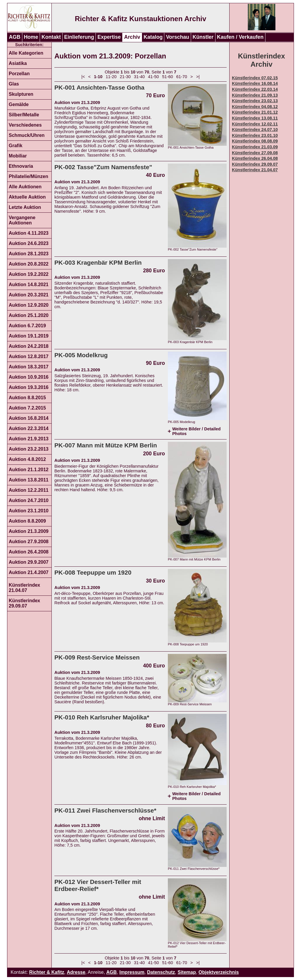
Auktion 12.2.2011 (29, 490)
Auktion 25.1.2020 (29, 315)
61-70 (182, 77)
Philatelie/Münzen (29, 176)
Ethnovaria (21, 166)
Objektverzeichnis (219, 972)
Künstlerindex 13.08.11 (255, 118)
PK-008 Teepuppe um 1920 (93, 572)
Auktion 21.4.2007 (29, 572)
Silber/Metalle (24, 115)
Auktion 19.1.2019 (29, 336)
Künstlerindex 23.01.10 (255, 135)
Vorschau (178, 37)
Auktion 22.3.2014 (29, 428)
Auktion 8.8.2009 (27, 521)
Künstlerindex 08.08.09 (255, 141)
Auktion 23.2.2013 (29, 449)
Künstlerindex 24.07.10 (255, 130)
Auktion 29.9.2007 (29, 562)
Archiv (132, 37)
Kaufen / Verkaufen (240, 37)
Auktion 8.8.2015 (27, 398)
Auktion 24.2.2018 (29, 346)
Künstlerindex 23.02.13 (255, 101)
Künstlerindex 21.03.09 (255, 147)
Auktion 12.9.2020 (29, 305)
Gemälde (19, 104)
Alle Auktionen (25, 187)
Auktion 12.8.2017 (29, 356)
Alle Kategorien (26, 53)
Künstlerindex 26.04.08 (255, 158)
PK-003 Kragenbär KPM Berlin (98, 262)
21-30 (125, 77)
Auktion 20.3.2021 (29, 295)
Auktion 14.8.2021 (29, 285)
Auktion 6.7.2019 (27, 326)
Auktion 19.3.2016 (29, 387)
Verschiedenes (25, 125)
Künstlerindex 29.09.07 (25, 603)
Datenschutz (161, 972)
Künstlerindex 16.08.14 (255, 83)
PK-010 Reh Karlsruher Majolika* (102, 717)
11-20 (111, 77)
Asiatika (18, 63)
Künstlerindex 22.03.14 (255, 89)
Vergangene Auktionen (22, 220)
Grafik (16, 146)
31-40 (139, 77)
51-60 (168, 77)
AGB (15, 37)
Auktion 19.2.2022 (29, 274)
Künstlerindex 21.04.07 (25, 588)
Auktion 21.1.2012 (29, 470)
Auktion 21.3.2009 (29, 531)
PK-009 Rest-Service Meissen (97, 657)
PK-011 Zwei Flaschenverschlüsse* (105, 810)
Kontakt (51, 37)
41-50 (154, 77)
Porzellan (19, 74)
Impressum (132, 972)
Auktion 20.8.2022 (29, 264)
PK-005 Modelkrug (81, 355)
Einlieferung (79, 37)
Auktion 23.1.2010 (29, 511)
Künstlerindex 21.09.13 (255, 95)
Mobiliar (18, 156)
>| (198, 77)
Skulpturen (21, 94)
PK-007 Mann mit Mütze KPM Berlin (106, 445)
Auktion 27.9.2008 (29, 542)
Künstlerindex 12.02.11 (255, 124)
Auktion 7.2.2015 (27, 408)
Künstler (203, 37)
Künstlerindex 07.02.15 (255, 78)
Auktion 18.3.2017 (29, 367)
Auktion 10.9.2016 (29, 377)
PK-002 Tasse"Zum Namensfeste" (103, 167)
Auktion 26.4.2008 (29, 552)
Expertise (109, 37)
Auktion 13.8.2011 (29, 480)
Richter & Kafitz (47, 972)
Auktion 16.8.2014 (29, 418)
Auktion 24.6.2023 (29, 243)
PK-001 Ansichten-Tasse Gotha (99, 87)
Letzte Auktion (25, 207)
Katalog (153, 37)
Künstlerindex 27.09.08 (255, 153)
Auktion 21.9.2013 (29, 439)
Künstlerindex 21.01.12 (255, 112)
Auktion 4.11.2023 (29, 233)
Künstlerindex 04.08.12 (255, 107)
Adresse (76, 972)
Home (31, 37)
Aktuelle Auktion (27, 197)
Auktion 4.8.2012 (27, 459)
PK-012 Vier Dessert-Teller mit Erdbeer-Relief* (98, 885)
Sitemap (187, 972)
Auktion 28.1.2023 (29, 254)
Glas (14, 84)
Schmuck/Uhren (27, 135)
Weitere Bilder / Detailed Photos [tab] (196, 431)
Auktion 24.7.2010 (29, 500)
